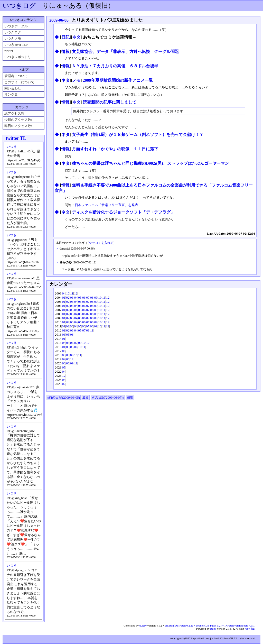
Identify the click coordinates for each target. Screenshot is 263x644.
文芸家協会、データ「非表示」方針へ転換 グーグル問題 (125, 52)
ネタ (76, 37)
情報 (65, 52)
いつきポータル (16, 26)
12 (76, 293)
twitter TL (16, 138)
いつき (12, 147)
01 (64, 297)
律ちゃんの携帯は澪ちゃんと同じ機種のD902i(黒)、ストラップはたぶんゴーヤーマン (150, 163)
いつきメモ (13, 38)
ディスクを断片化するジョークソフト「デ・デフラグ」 (123, 212)
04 (64, 293)
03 (72, 297)
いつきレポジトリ (18, 57)
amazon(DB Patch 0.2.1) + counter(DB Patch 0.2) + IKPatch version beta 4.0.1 (210, 625)
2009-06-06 (59, 20)
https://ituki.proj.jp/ (202, 638)
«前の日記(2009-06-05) (63, 397)
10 (68, 293)
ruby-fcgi (250, 629)
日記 (65, 37)
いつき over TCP (16, 45)
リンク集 (11, 94)
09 (96, 297)
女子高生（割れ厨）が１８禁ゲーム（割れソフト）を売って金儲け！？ (138, 135)
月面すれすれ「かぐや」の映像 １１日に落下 (115, 149)
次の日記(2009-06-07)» (108, 397)
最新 (86, 397)
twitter (9, 51)
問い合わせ (13, 88)
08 (92, 297)
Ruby (213, 629)
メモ (76, 80)
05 (80, 297)
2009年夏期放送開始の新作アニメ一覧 (118, 80)
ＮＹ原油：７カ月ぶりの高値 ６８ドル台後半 (115, 66)
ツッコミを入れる (101, 243)
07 (88, 297)
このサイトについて (19, 82)
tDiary (143, 625)
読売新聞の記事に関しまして (110, 102)
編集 (130, 397)
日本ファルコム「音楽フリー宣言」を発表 (106, 205)
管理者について (16, 76)
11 (72, 293)
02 (68, 297)
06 (84, 297)
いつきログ (19, 6)
